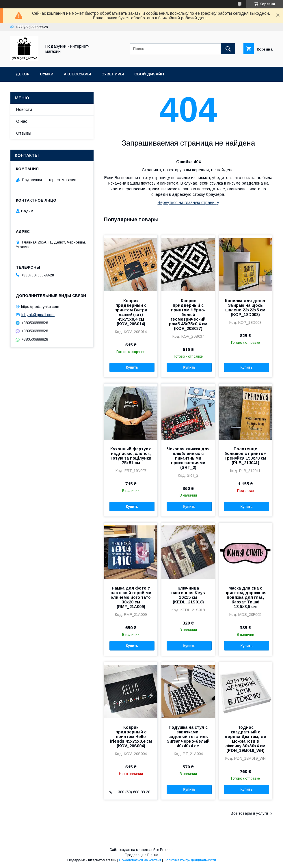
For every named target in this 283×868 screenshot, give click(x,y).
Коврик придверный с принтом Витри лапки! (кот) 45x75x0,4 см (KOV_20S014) (131, 312)
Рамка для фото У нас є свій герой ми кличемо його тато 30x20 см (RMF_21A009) (131, 597)
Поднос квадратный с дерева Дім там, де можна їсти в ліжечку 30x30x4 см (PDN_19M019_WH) (245, 739)
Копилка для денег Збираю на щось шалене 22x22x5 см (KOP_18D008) (245, 308)
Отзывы (24, 133)
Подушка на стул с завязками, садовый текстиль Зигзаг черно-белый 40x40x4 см (188, 737)
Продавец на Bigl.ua (141, 855)
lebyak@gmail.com (38, 315)
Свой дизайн (149, 74)
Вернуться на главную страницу (188, 202)
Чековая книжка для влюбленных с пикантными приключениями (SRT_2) (188, 458)
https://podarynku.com (40, 306)
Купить (132, 367)
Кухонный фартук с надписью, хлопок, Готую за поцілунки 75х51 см (131, 456)
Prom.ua (167, 850)
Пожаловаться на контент (140, 860)
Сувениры (113, 74)
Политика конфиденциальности (190, 860)
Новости (24, 109)
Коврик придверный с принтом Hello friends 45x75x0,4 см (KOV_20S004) (131, 737)
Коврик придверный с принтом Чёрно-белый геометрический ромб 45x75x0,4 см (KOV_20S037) (188, 315)
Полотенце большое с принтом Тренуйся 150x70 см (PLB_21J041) (245, 456)
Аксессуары (77, 74)
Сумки (47, 74)
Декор (23, 74)
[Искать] (228, 49)
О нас (22, 121)
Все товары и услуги (249, 813)
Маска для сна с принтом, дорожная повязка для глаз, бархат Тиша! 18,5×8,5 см (245, 597)
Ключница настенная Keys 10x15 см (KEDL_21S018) (188, 595)
